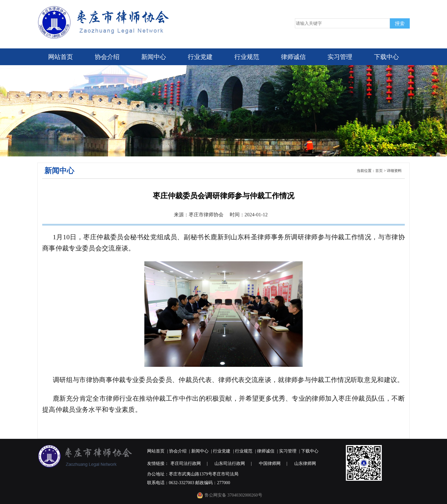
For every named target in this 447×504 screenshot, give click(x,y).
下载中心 (386, 57)
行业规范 (247, 57)
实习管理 (340, 57)
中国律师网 (270, 463)
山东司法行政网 (230, 463)
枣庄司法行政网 (186, 463)
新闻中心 (154, 57)
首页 (379, 171)
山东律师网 (305, 463)
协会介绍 (107, 57)
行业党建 (200, 57)
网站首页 (61, 57)
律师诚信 (293, 57)
